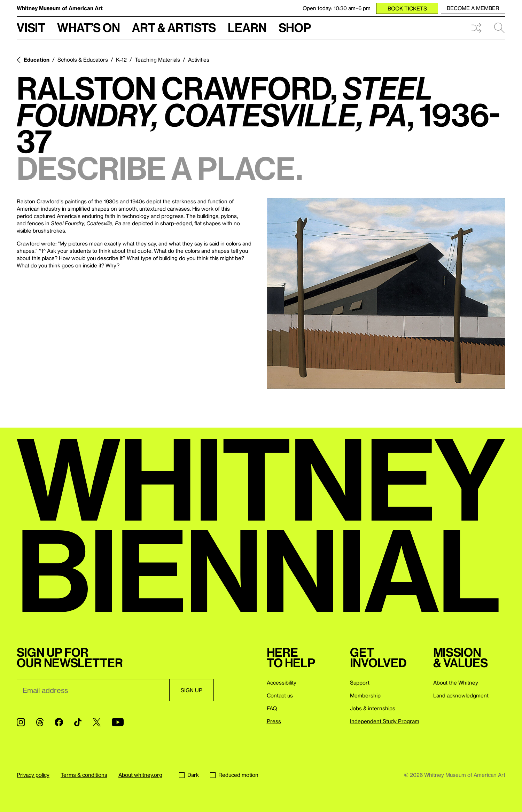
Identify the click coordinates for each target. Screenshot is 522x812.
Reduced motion (234, 775)
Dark (189, 775)
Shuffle (476, 28)
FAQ (272, 708)
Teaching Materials (157, 60)
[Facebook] (59, 722)
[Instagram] (21, 722)
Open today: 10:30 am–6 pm (337, 8)
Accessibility (282, 682)
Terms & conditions (84, 775)
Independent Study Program (385, 721)
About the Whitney (456, 682)
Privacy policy (33, 775)
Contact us (280, 695)
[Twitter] (97, 722)
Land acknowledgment (461, 695)
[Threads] (40, 722)
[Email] (93, 690)
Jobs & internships (373, 708)
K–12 (121, 60)
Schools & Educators (83, 60)
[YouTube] (118, 722)
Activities (199, 60)
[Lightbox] (386, 293)
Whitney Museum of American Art (60, 8)
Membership (365, 695)
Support (360, 682)
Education (37, 60)
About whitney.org (140, 775)
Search (499, 28)
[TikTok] (78, 722)
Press (274, 721)
